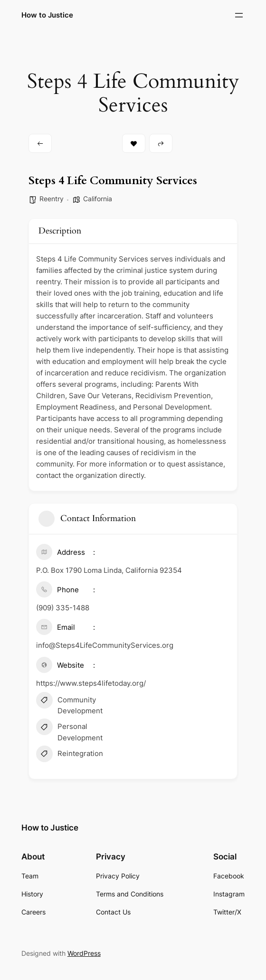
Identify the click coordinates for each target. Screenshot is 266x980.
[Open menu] (239, 15)
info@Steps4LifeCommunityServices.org (105, 645)
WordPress (84, 953)
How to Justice (47, 15)
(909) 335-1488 (63, 608)
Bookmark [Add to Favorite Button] (134, 144)
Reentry (52, 199)
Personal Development (69, 731)
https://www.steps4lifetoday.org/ (91, 683)
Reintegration (70, 755)
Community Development (69, 705)
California (98, 199)
